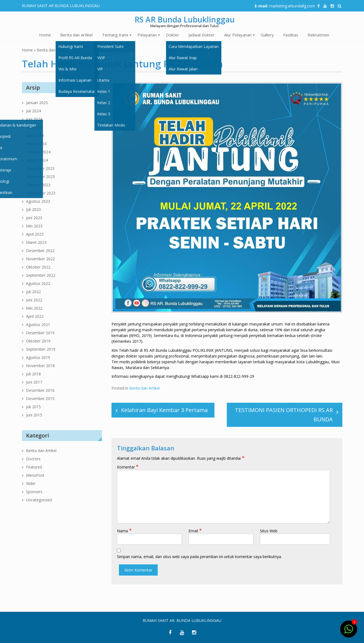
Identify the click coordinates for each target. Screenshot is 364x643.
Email (195, 531)
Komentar (128, 467)
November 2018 (40, 366)
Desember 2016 (40, 390)
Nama (124, 531)
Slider (31, 483)
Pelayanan (147, 35)
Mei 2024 (34, 127)
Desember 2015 (40, 398)
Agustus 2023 (38, 201)
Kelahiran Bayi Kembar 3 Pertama (164, 410)
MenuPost (35, 475)
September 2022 (41, 275)
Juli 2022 (33, 292)
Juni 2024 (34, 119)
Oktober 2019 (38, 341)
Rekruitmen (318, 35)
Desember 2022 (40, 251)
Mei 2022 (34, 308)
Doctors (33, 459)
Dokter (173, 35)
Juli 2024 (33, 111)
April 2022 (35, 316)
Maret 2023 (36, 242)
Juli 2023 (33, 209)
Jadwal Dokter (202, 35)
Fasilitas (291, 35)
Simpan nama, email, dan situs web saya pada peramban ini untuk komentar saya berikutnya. (199, 557)
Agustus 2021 (38, 325)
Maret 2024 (36, 144)
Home (45, 35)
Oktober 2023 (38, 185)
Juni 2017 (34, 382)
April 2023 (35, 234)
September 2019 (41, 349)
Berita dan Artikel (76, 35)
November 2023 (40, 177)
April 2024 (35, 135)
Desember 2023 (40, 168)
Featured (34, 467)
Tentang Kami (115, 35)
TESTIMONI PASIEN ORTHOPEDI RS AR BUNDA (284, 415)
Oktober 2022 (38, 267)
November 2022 (40, 259)
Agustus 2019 (38, 357)
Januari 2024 (37, 160)
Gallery (267, 35)
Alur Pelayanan (238, 35)
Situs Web (269, 531)
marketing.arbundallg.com (292, 6)
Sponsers (34, 492)
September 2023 (41, 193)
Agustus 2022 (38, 283)
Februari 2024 (38, 152)
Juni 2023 (34, 218)
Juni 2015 (34, 415)
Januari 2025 (37, 103)
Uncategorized (39, 500)
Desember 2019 (40, 333)
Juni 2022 (34, 300)
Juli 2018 (33, 374)
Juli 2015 (33, 407)
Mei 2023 (34, 226)
